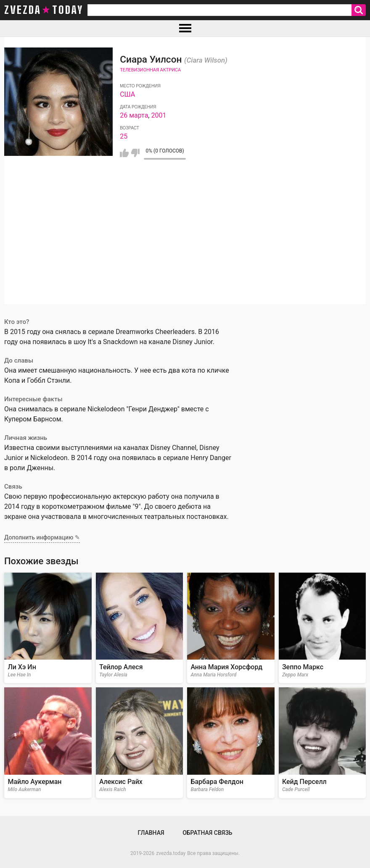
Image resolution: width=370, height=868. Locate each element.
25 (124, 136)
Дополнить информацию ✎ (42, 537)
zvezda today (44, 10)
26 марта (134, 115)
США (127, 94)
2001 (159, 115)
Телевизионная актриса (150, 70)
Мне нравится (124, 153)
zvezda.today (171, 853)
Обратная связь (207, 833)
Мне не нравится (135, 153)
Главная (151, 833)
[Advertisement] (185, 245)
